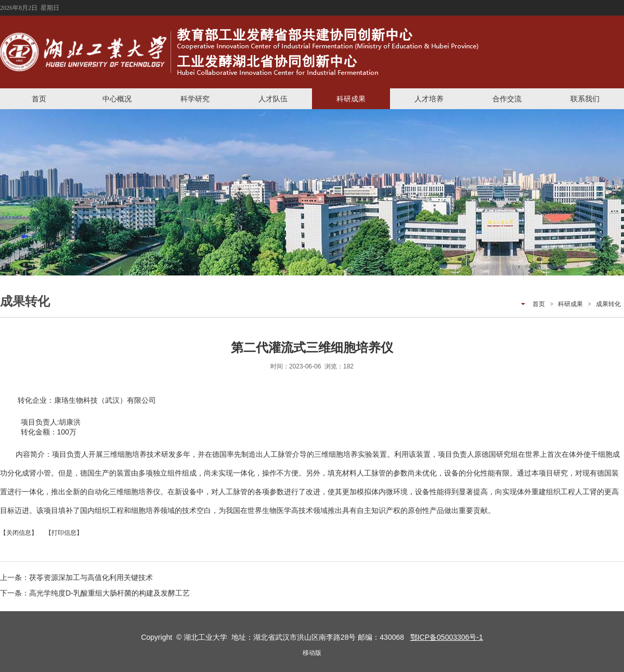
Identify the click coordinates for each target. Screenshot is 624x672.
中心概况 (117, 99)
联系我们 (585, 99)
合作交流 (507, 99)
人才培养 (429, 99)
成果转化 (608, 304)
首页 (39, 99)
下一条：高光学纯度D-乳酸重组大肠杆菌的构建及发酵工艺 (95, 593)
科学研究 (195, 99)
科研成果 (351, 99)
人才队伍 (273, 99)
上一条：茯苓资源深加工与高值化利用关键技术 (76, 577)
